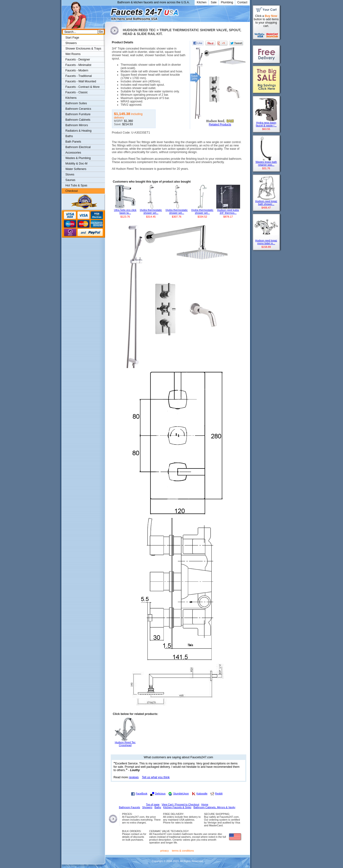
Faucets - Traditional (79, 76)
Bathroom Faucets (129, 807)
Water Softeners (76, 169)
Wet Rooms (73, 54)
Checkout (72, 191)
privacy (165, 851)
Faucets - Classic (77, 92)
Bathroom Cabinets (78, 120)
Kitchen (202, 2)
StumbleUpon (181, 793)
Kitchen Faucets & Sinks (177, 807)
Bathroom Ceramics (78, 109)
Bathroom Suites (76, 103)
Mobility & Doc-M (76, 164)
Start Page (72, 38)
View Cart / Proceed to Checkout (181, 804)
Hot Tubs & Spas (76, 185)
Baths (69, 136)
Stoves (70, 175)
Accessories (73, 153)
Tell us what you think (156, 777)
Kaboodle (202, 793)
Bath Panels (73, 142)
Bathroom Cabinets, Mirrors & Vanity (214, 807)
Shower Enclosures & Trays (83, 49)
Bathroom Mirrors (77, 125)
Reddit (219, 793)
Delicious (160, 793)
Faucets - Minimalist (78, 65)
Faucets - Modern (77, 70)
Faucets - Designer (78, 60)
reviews (134, 777)
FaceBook (142, 793)
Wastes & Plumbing (78, 158)
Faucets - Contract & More (83, 87)
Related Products (220, 125)
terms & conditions (183, 851)
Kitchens (71, 98)
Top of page (153, 804)
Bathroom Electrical (78, 147)
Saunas (71, 180)
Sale (214, 2)
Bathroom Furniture (78, 114)
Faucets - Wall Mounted (81, 81)
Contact (242, 2)
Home (205, 804)
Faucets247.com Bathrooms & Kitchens (107, 13)
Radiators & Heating (79, 131)
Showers (71, 43)
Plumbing (227, 2)
